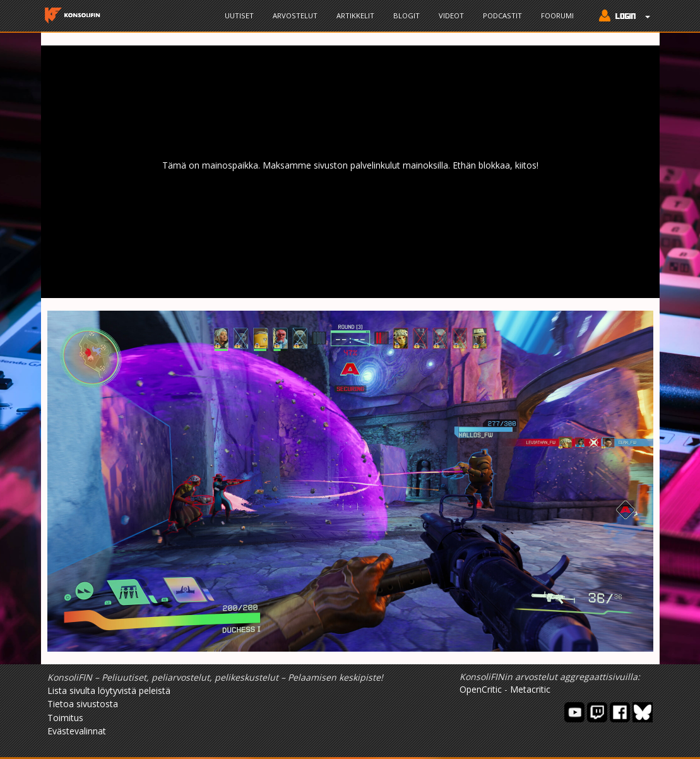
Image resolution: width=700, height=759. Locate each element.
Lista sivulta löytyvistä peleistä (109, 690)
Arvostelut (295, 15)
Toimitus (65, 718)
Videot (451, 15)
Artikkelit (355, 15)
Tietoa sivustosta (83, 704)
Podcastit (502, 15)
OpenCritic (481, 689)
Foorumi (557, 15)
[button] (621, 17)
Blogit (406, 15)
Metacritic (530, 689)
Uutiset (239, 15)
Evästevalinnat (77, 731)
